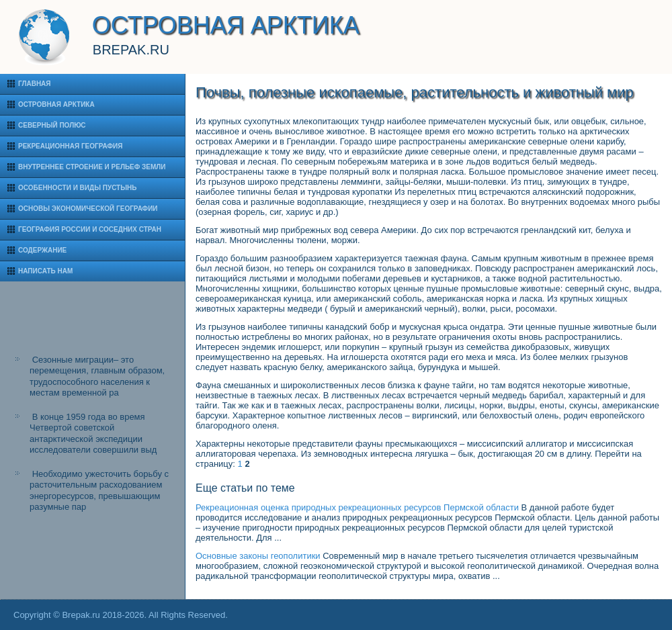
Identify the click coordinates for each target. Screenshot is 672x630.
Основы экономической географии (88, 209)
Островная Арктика (56, 104)
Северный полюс (52, 125)
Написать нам (45, 271)
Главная (35, 84)
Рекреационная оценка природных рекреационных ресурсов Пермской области (357, 507)
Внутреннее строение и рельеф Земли (92, 167)
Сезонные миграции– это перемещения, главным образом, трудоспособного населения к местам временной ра (97, 376)
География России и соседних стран (90, 229)
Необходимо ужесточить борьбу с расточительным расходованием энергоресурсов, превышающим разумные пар (99, 490)
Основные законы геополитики (258, 556)
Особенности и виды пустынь (77, 188)
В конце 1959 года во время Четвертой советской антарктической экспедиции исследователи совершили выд (93, 433)
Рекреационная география (70, 146)
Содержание (42, 250)
